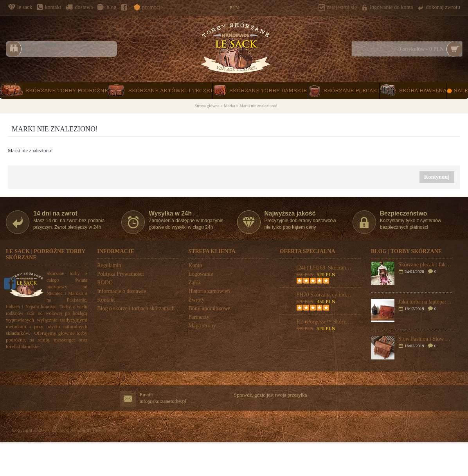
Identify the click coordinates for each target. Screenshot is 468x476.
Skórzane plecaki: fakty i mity (425, 265)
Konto (195, 265)
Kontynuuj (437, 177)
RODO (105, 283)
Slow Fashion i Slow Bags (425, 339)
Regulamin (109, 265)
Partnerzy (199, 317)
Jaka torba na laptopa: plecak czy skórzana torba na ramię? (425, 302)
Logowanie (201, 274)
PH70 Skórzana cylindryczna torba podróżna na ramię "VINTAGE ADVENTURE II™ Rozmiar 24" (324, 295)
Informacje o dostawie (121, 291)
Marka (229, 106)
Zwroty (196, 300)
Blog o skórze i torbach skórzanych (136, 308)
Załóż (194, 283)
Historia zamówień (209, 291)
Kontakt (106, 300)
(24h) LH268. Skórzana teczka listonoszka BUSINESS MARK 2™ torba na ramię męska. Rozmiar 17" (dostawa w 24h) (324, 268)
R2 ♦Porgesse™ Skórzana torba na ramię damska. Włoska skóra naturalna (324, 322)
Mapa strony (202, 326)
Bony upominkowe (209, 308)
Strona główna (207, 106)
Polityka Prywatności (120, 274)
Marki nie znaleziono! (258, 106)
